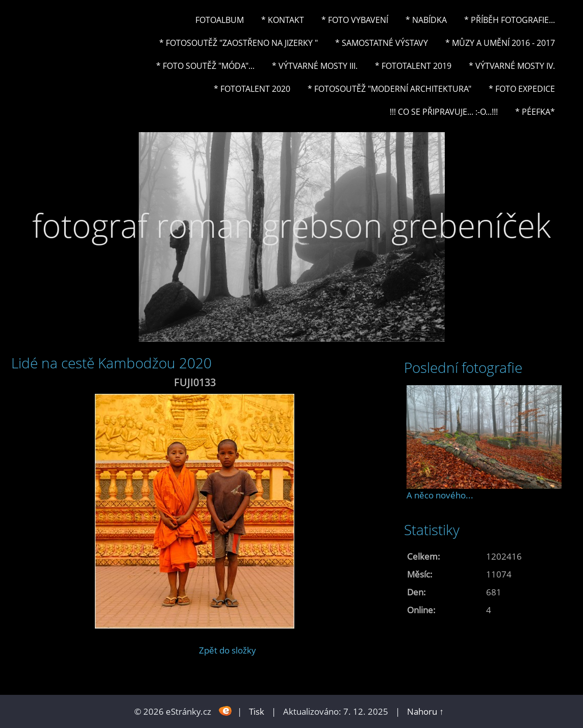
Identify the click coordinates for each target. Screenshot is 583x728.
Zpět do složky (227, 650)
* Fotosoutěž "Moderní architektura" (389, 89)
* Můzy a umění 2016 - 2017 (500, 43)
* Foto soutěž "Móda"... (205, 66)
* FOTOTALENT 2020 (252, 89)
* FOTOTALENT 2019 (413, 66)
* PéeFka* (535, 112)
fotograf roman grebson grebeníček (291, 225)
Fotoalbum (220, 20)
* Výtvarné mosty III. (315, 66)
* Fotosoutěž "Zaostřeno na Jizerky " (238, 43)
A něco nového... (440, 495)
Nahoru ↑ (425, 711)
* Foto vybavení (355, 20)
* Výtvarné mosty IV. (512, 66)
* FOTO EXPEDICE (522, 89)
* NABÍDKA (426, 20)
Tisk (257, 711)
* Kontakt (283, 20)
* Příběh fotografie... (510, 20)
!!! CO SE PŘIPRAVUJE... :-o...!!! (444, 112)
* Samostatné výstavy (382, 43)
